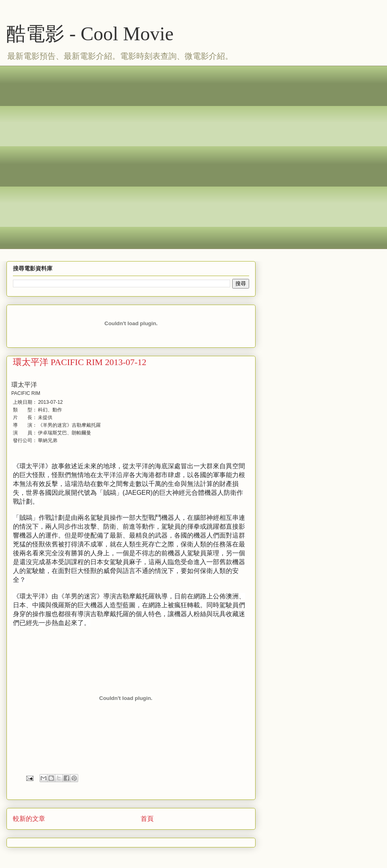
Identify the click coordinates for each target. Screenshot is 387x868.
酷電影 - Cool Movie (90, 34)
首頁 (147, 819)
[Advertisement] (91, 156)
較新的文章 (29, 819)
